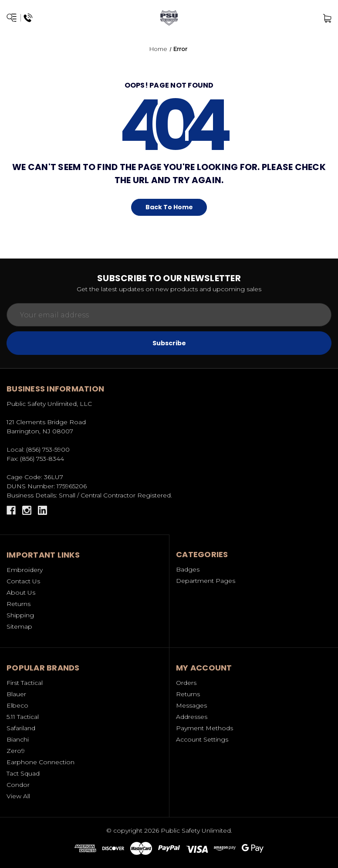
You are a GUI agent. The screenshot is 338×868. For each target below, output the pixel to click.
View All (18, 796)
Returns (19, 604)
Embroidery (25, 570)
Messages (191, 705)
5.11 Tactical (23, 717)
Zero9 (16, 751)
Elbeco (17, 705)
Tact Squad (23, 773)
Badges (188, 569)
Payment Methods (204, 728)
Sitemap (19, 626)
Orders (186, 683)
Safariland (21, 728)
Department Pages (206, 581)
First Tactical (25, 683)
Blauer (16, 694)
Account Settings (202, 739)
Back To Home (169, 207)
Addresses (192, 717)
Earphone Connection (41, 762)
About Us (21, 592)
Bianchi (18, 739)
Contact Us (23, 581)
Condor (18, 785)
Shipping (20, 615)
